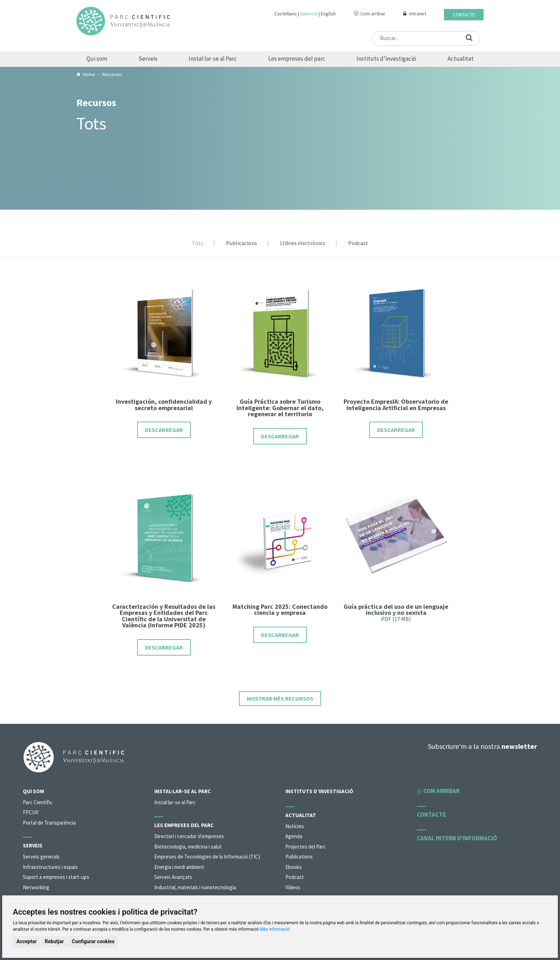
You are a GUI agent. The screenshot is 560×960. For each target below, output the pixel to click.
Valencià (309, 14)
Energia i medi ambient (179, 867)
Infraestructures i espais (50, 867)
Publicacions (242, 243)
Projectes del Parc (306, 847)
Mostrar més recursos (280, 698)
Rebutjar (54, 941)
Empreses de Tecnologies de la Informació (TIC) (207, 857)
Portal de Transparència (49, 823)
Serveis (148, 59)
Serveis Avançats (173, 877)
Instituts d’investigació (386, 59)
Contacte (464, 15)
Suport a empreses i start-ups (56, 877)
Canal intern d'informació (457, 838)
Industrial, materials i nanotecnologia (195, 887)
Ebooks (294, 867)
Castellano (286, 14)
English (328, 14)
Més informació (275, 929)
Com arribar (373, 14)
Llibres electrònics (303, 243)
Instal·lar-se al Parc (213, 59)
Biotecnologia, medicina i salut (188, 847)
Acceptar (27, 941)
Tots (197, 243)
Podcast (358, 243)
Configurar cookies (93, 941)
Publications (299, 857)
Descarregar (164, 430)
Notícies (295, 826)
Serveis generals (41, 857)
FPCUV (31, 812)
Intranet (418, 14)
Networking (36, 887)
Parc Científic (38, 802)
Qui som (97, 59)
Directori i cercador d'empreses (189, 836)
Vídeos (293, 887)
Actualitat (461, 59)
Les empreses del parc (297, 59)
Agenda (294, 836)
